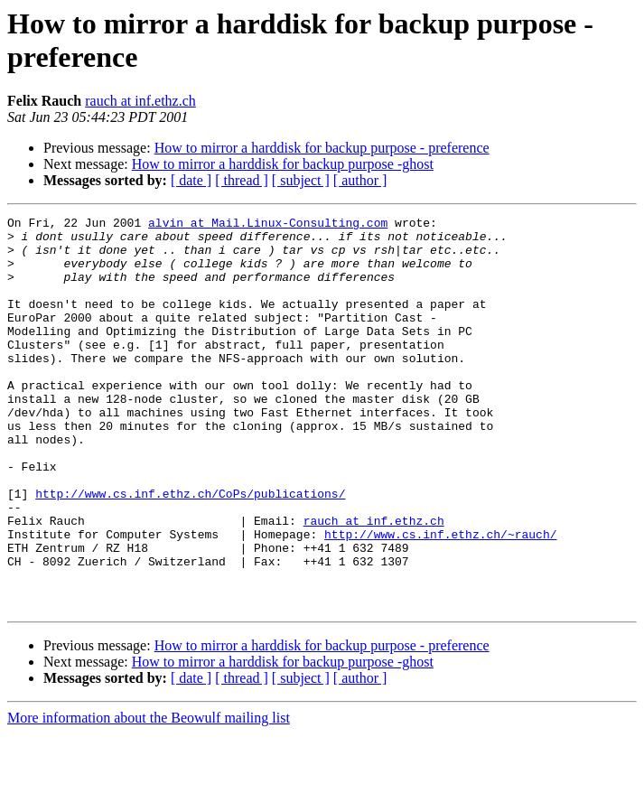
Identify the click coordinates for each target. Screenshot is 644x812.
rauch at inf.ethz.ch (140, 101)
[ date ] (191, 180)
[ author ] (360, 180)
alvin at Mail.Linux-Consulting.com (268, 225)
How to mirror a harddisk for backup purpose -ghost (283, 164)
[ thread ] (242, 180)
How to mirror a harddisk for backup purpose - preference (322, 148)
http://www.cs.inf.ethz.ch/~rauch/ (440, 599)
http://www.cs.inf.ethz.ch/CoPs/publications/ (190, 550)
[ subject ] (301, 180)
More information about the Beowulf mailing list (149, 796)
